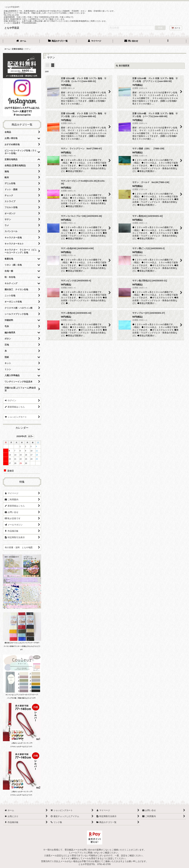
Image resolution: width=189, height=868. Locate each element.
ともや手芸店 (12, 28)
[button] (168, 41)
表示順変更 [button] (123, 66)
